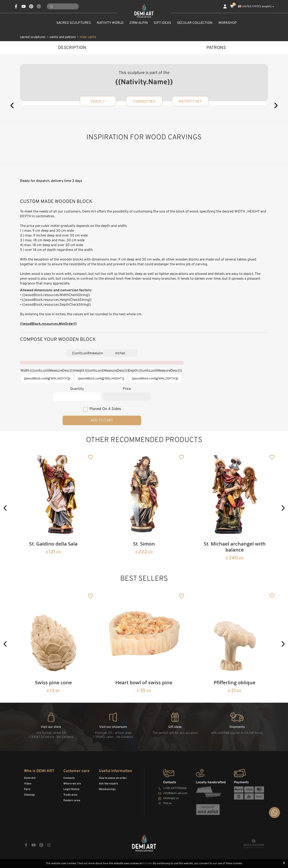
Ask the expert (108, 784)
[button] (5, 508)
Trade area (70, 795)
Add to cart (102, 420)
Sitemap (29, 795)
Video (28, 784)
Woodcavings (107, 789)
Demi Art (30, 778)
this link (147, 864)
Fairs (27, 789)
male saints (88, 37)
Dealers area (72, 801)
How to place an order (113, 778)
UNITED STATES (256, 7)
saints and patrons (63, 37)
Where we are (72, 784)
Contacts (69, 778)
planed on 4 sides (105, 409)
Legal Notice (71, 789)
